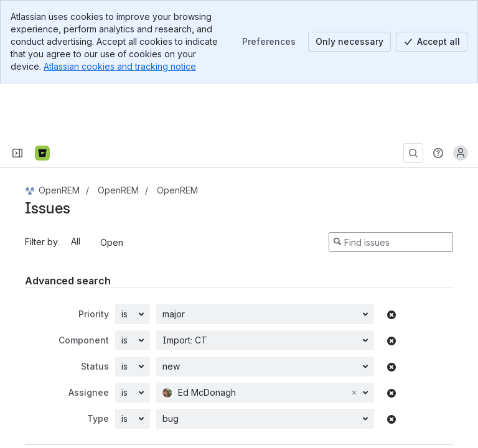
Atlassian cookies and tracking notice (120, 66)
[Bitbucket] (42, 98)
